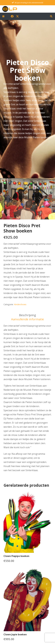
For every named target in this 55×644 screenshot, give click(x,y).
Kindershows (20, 304)
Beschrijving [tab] (27, 315)
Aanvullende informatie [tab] (27, 319)
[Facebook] (12, 16)
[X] (17, 16)
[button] (3, 16)
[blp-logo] (10, 9)
